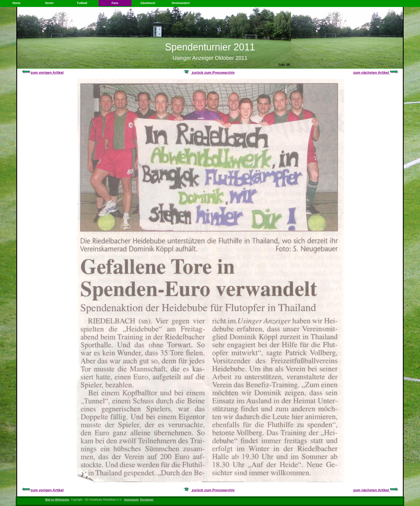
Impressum (131, 500)
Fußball (82, 3)
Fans (115, 3)
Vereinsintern (181, 3)
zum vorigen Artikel (43, 72)
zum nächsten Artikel (376, 72)
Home (17, 3)
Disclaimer (147, 500)
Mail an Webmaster (57, 500)
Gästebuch (148, 3)
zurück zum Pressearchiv (208, 72)
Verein (49, 3)
